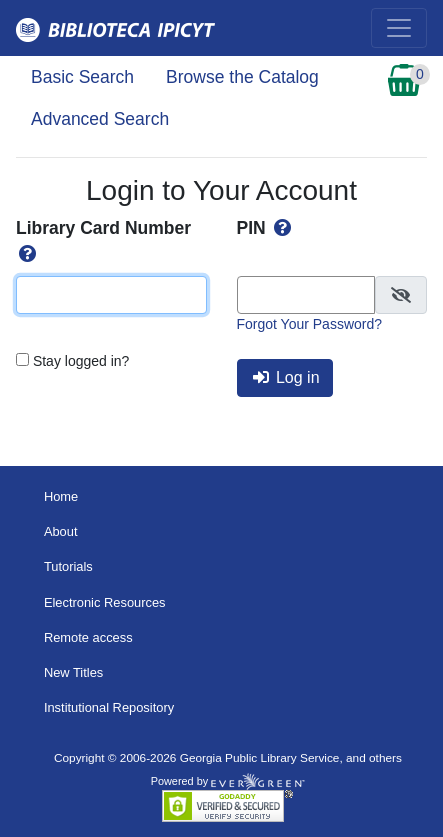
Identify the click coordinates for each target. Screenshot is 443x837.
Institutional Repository (109, 707)
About (61, 531)
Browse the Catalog (242, 77)
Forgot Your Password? (310, 324)
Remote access (88, 637)
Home (61, 496)
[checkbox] (401, 295)
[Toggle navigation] (399, 28)
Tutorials (68, 566)
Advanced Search (100, 119)
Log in (286, 377)
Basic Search (82, 77)
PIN (266, 228)
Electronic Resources (105, 602)
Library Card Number (103, 241)
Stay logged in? (81, 361)
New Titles (73, 672)
